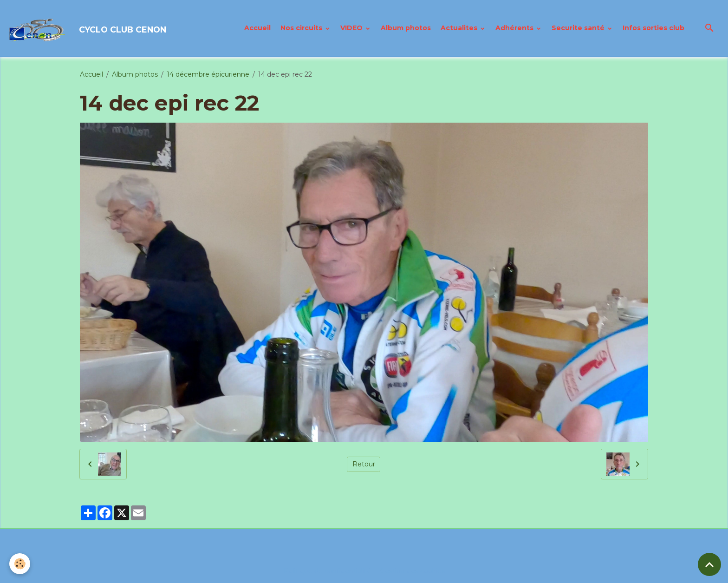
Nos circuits (302, 28)
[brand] (88, 28)
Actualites (460, 28)
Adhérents (515, 28)
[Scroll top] (709, 564)
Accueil (257, 28)
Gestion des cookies (412, 571)
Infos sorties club (653, 28)
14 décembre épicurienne (208, 74)
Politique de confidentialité (327, 571)
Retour (364, 464)
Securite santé (579, 28)
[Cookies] (20, 564)
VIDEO (352, 28)
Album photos (406, 28)
